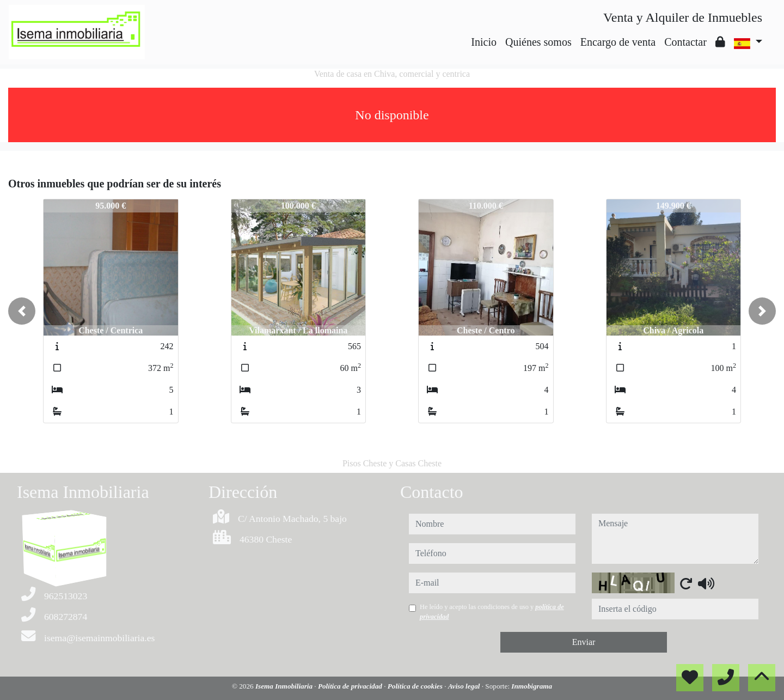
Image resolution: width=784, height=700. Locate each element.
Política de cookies (416, 686)
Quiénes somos (538, 42)
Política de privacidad (351, 686)
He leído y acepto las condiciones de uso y (492, 612)
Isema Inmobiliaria (285, 686)
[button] (22, 311)
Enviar (584, 642)
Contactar (685, 42)
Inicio (484, 42)
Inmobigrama (532, 686)
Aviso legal (465, 686)
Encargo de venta (618, 42)
